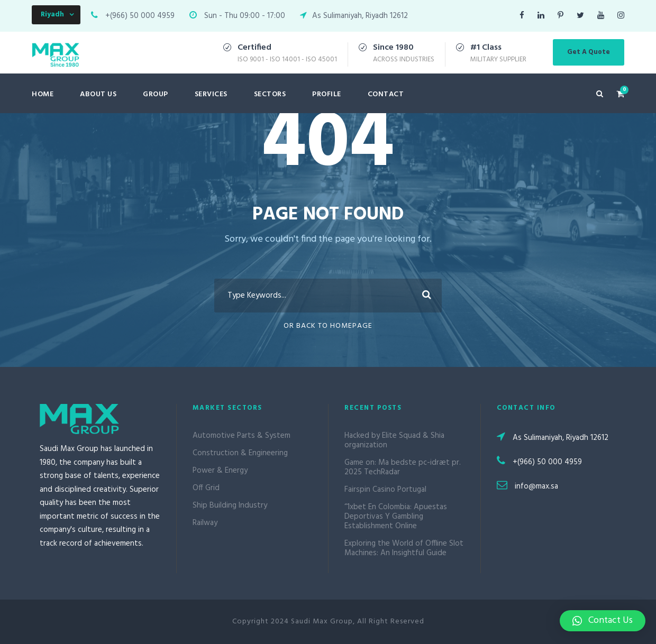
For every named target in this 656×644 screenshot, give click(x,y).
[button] (603, 621)
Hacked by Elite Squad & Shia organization (394, 440)
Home (43, 94)
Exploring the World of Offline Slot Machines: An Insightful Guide (404, 548)
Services (211, 94)
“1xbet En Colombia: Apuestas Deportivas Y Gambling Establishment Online (396, 517)
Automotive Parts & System (242, 436)
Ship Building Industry (230, 505)
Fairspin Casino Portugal (385, 490)
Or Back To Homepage (328, 326)
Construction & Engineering (240, 453)
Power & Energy (220, 471)
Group (156, 94)
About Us (98, 94)
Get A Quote (589, 52)
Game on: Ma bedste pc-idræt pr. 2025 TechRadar (403, 467)
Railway (205, 523)
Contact (386, 94)
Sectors (270, 94)
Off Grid (206, 488)
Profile (327, 94)
